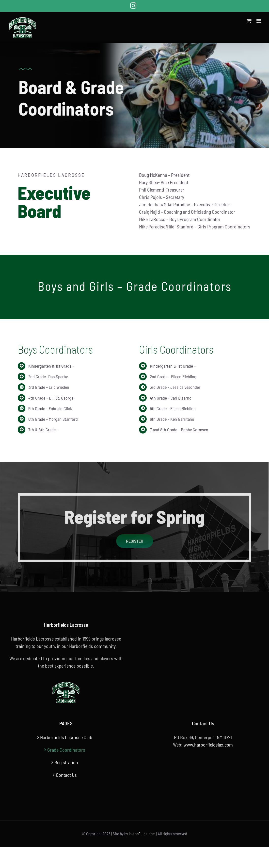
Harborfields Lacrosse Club (66, 737)
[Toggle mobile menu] (259, 21)
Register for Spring (135, 518)
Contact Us (66, 775)
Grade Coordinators (66, 750)
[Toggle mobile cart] (249, 21)
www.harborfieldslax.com (208, 745)
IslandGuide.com (142, 834)
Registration (66, 762)
